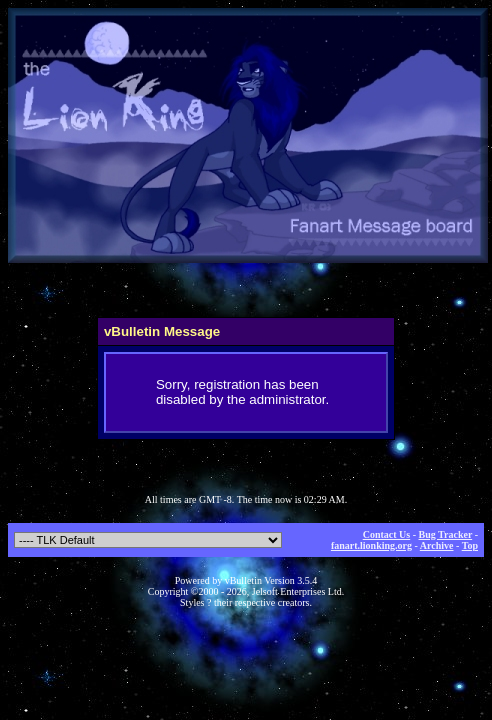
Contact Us (387, 534)
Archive (437, 545)
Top (470, 545)
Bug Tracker (446, 534)
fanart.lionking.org (371, 545)
